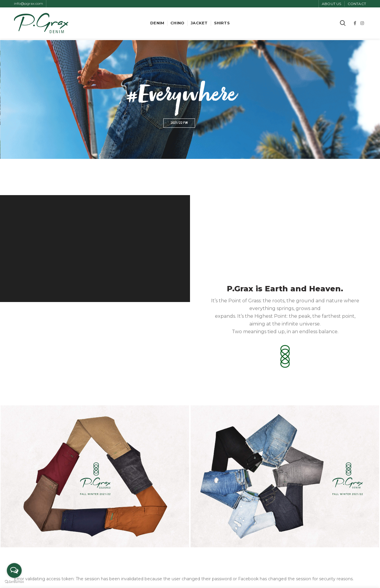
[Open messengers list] (14, 570)
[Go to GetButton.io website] (14, 582)
